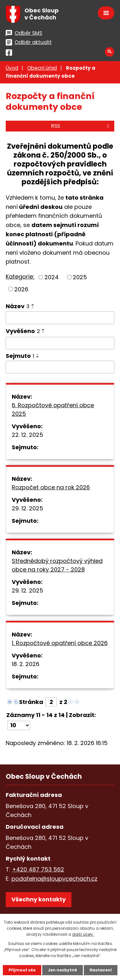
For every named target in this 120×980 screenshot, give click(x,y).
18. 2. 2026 (26, 664)
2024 (52, 277)
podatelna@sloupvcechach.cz (54, 879)
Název (18, 306)
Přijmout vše (22, 970)
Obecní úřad (42, 68)
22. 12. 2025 (27, 435)
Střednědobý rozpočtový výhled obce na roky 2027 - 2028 (57, 565)
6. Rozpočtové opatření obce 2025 (53, 409)
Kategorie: (20, 277)
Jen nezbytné (63, 970)
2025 (80, 277)
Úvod (12, 68)
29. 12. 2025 (27, 508)
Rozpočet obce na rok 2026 (51, 487)
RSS (81, 126)
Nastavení (101, 970)
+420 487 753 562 (38, 869)
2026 (21, 289)
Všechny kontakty (39, 899)
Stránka (31, 702)
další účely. (83, 934)
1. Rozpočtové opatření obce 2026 (60, 643)
